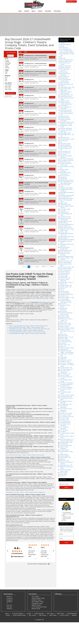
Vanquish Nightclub (65, 456)
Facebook (9, 602)
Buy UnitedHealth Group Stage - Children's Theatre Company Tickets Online (28, 333)
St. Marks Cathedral (65, 340)
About (7, 614)
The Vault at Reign (65, 418)
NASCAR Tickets (36, 605)
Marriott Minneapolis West (67, 224)
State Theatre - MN (65, 345)
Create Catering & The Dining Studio (66, 108)
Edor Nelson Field (64, 137)
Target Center (64, 357)
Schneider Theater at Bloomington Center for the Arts (67, 331)
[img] (17, 551)
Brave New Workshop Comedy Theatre (66, 80)
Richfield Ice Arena (65, 317)
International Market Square (67, 195)
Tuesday (7, 62)
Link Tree (9, 605)
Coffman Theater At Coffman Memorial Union (66, 103)
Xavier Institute (64, 473)
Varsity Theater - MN (65, 458)
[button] (8, 551)
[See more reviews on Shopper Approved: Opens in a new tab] (37, 564)
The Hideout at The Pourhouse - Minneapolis (66, 387)
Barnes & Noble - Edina (66, 61)
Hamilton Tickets (37, 600)
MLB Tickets (53, 615)
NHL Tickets (32, 615)
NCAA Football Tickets (19, 615)
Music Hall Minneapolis (66, 262)
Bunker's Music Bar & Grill (67, 84)
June (6, 81)
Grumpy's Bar (63, 177)
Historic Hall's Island (65, 185)
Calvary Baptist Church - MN (67, 87)
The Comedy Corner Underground (65, 371)
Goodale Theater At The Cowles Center (66, 164)
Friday (7, 66)
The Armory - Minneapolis (67, 363)
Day (6, 73)
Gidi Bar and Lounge (65, 162)
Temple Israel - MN (65, 362)
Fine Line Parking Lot (65, 153)
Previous (25, 267)
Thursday (7, 65)
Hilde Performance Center (67, 180)
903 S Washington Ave (66, 49)
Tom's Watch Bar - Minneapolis (65, 428)
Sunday (7, 60)
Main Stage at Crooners (66, 221)
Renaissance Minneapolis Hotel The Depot (66, 314)
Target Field (63, 358)
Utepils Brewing (64, 454)
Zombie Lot (63, 476)
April (6, 78)
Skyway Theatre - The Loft (67, 337)
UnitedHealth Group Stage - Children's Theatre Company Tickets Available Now (25, 492)
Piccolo (62, 290)
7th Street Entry (64, 48)
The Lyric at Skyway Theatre (67, 395)
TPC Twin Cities (64, 430)
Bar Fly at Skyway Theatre (67, 60)
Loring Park (63, 211)
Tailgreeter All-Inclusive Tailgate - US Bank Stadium (67, 352)
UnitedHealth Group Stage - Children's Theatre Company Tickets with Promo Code (29, 329)
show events (48, 266)
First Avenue (63, 154)
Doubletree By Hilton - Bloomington (66, 120)
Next (37, 267)
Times (7, 70)
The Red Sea (63, 412)
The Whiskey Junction (65, 422)
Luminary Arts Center (65, 217)
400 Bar (62, 46)
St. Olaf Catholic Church (66, 342)
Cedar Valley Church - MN (66, 95)
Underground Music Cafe (66, 442)
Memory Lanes (64, 232)
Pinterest (9, 609)
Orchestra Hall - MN (65, 278)
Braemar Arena (64, 78)
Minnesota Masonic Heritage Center (65, 248)
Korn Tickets (35, 596)
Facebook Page (29, 468)
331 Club (62, 43)
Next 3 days (8, 86)
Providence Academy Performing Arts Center (66, 301)
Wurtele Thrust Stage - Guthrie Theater (66, 470)
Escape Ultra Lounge (65, 144)
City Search (48, 11)
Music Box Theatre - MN (66, 261)
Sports (33, 11)
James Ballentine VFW (66, 197)
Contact (29, 614)
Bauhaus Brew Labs (65, 67)
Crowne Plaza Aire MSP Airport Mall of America (66, 111)
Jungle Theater (64, 203)
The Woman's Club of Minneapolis (65, 425)
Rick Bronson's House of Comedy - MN (66, 320)
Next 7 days (8, 88)
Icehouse (62, 194)
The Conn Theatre (65, 375)
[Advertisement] (31, 346)
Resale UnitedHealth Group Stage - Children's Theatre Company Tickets (27, 327)
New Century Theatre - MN (67, 267)
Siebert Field (63, 334)
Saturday (7, 68)
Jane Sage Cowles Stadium (67, 198)
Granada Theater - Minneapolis (65, 170)
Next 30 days (8, 89)
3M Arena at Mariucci (65, 45)
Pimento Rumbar (64, 291)
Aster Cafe (63, 58)
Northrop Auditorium (65, 273)
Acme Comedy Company (66, 51)
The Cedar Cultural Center (66, 369)
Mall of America (64, 223)
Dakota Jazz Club (64, 116)
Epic (61, 142)
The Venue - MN (64, 419)
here (30, 413)
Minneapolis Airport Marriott (67, 240)
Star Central (63, 343)
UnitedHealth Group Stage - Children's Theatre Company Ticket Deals (26, 330)
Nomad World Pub (65, 272)
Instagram (10, 600)
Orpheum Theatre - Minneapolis (65, 280)
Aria (61, 57)
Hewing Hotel (63, 179)
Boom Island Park (65, 77)
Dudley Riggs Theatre (65, 133)
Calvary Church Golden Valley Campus (66, 89)
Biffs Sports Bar (64, 72)
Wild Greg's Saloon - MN (66, 465)
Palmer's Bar (63, 284)
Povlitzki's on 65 (64, 296)
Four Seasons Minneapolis (67, 159)
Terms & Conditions (18, 614)
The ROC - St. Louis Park (66, 413)
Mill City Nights (64, 238)
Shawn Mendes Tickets (38, 598)
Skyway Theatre (64, 336)
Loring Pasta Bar (64, 212)
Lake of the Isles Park (65, 205)
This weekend (8, 85)
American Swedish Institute (67, 52)
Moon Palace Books (65, 252)
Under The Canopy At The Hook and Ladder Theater (67, 440)
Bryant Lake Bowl (65, 83)
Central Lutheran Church (66, 96)
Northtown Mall (64, 275)
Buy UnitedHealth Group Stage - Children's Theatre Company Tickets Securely (25, 455)
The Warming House (65, 421)
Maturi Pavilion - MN (65, 226)
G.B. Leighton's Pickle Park (67, 160)
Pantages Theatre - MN (66, 285)
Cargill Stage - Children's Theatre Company (66, 93)
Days (7, 58)
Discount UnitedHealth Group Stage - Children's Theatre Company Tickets (27, 332)
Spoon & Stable (64, 339)
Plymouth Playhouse (65, 293)
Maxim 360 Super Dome (66, 227)
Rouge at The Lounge (66, 323)
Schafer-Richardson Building (67, 328)
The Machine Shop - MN (66, 397)
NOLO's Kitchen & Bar (66, 270)
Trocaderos (63, 432)
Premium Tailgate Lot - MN (67, 298)
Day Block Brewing (65, 118)
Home (20, 11)
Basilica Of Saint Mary (66, 66)
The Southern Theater (66, 415)
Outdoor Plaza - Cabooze (66, 282)
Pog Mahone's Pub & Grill (66, 294)
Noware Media (64, 276)
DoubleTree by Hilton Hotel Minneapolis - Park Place (67, 123)
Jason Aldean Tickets (38, 602)
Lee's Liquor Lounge (65, 209)
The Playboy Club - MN (66, 404)
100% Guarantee (39, 614)
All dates (8, 83)
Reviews (74, 615)
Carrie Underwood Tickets (39, 607)
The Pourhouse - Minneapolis (64, 406)
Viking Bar (63, 459)
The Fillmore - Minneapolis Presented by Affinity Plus (67, 384)
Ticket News (57, 11)
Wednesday (8, 63)
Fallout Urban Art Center (66, 147)
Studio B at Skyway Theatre (67, 348)
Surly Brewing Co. (64, 349)
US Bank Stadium (64, 450)
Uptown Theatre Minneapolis (64, 448)
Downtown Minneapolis (66, 128)
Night (6, 72)
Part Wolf (62, 288)
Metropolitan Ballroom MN (67, 237)
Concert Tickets (64, 615)
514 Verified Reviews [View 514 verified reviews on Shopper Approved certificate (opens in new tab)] (17, 553)
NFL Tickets (50, 614)
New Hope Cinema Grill (66, 269)
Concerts (27, 11)
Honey (62, 186)
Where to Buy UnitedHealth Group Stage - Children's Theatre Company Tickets (28, 326)
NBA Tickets (60, 614)
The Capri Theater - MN (66, 368)
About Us (9, 596)
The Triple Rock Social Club (67, 416)
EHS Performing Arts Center (67, 139)
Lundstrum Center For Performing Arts (66, 219)
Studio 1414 (63, 346)
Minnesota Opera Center (66, 250)
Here (47, 320)
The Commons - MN (65, 374)
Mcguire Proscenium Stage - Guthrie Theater (67, 230)
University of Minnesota (66, 445)
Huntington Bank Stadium (66, 188)
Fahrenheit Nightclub (65, 145)
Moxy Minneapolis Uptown (67, 256)
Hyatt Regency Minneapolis (67, 192)
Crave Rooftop (64, 105)
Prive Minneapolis (64, 299)
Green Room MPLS (65, 176)
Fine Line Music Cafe (65, 151)
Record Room (64, 311)
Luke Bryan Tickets (37, 603)
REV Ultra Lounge (64, 316)
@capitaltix (19, 321)
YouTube (9, 607)
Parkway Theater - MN (66, 287)
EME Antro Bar (64, 141)
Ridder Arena (63, 322)
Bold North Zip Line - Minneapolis (65, 74)
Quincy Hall (63, 304)
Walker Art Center (64, 461)
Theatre (40, 11)
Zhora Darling (64, 474)
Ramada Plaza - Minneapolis (64, 309)
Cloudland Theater (65, 101)
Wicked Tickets (36, 609)
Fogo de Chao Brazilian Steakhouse (66, 157)
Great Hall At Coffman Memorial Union (66, 173)
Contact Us (10, 598)
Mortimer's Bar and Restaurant (65, 254)
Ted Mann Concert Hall (66, 360)
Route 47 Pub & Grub (65, 325)
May (6, 79)
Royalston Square (64, 326)
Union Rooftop (64, 444)
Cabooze (62, 86)
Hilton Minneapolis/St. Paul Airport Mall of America (67, 182)
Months (8, 76)
